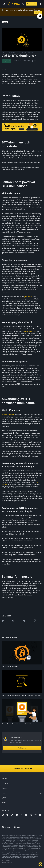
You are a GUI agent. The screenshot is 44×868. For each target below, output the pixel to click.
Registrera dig (32, 4)
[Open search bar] (22, 4)
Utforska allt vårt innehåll (22, 769)
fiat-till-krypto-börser (30, 331)
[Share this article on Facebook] (13, 621)
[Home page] (14, 4)
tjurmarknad (28, 297)
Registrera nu (22, 748)
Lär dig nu (38, 13)
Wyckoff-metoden (8, 415)
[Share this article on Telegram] (24, 621)
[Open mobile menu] (40, 4)
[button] (40, 4)
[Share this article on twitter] (3, 621)
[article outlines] (40, 16)
